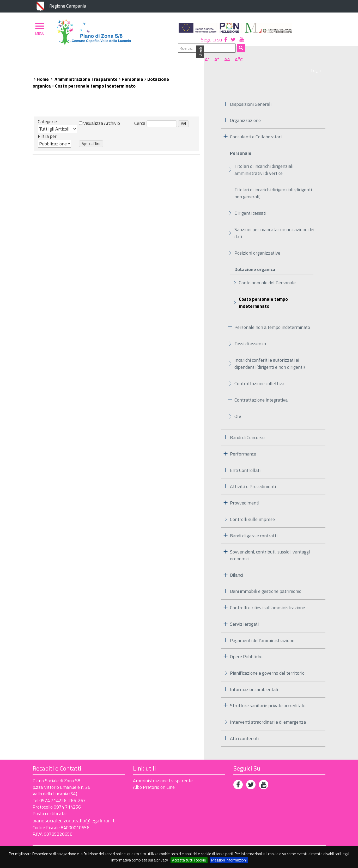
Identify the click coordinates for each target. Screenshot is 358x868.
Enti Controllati (245, 461)
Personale (132, 70)
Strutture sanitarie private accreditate (268, 696)
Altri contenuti (244, 729)
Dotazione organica (255, 260)
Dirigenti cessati (250, 204)
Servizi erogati (244, 615)
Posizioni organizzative (257, 244)
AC (319, 42)
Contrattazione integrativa (261, 391)
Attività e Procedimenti (253, 477)
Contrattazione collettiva (259, 374)
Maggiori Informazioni (229, 860)
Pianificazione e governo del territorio (267, 664)
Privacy (40, 842)
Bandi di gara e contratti (254, 526)
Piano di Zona (56, 57)
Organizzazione (94, 57)
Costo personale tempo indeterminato (95, 77)
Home (43, 70)
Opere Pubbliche (246, 647)
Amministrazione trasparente (163, 771)
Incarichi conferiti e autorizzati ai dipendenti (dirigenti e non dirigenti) (270, 354)
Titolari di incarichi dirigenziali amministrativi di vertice (264, 161)
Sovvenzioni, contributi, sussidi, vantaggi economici (270, 546)
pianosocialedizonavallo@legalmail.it (74, 811)
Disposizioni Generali (251, 95)
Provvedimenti (245, 494)
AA (307, 42)
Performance (243, 445)
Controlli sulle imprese (252, 510)
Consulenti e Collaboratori (256, 128)
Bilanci (236, 566)
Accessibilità (69, 842)
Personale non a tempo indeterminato (272, 318)
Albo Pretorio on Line (154, 778)
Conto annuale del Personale (267, 273)
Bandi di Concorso (247, 428)
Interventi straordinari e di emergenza (268, 713)
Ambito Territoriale (141, 57)
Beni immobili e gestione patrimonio (266, 582)
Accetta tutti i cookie (189, 860)
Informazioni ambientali (254, 680)
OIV (238, 407)
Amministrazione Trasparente (86, 70)
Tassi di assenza (250, 334)
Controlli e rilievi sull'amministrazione (268, 598)
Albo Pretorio (186, 57)
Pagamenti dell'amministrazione (262, 631)
